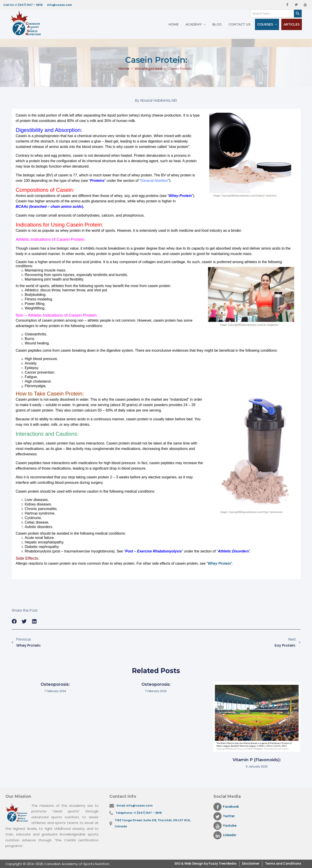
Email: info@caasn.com (136, 806)
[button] (14, 621)
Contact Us (239, 24)
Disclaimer (246, 864)
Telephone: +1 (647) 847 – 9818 (140, 814)
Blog (217, 24)
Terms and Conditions (281, 864)
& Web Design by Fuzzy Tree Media (200, 864)
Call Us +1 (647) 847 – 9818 (23, 5)
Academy (194, 24)
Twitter (225, 816)
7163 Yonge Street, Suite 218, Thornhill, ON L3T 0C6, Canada (154, 825)
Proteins (97, 181)
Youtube (226, 826)
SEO (165, 864)
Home (174, 24)
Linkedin (225, 835)
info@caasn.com (60, 5)
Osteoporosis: (55, 684)
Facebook (227, 807)
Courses (265, 24)
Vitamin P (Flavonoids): (257, 760)
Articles (292, 24)
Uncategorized (147, 69)
